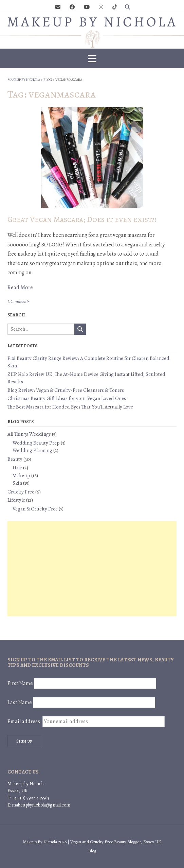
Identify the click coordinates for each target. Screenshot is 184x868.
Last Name (20, 702)
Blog (92, 851)
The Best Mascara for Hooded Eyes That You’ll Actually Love (70, 407)
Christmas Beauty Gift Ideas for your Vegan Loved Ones (67, 398)
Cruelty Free (21, 492)
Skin (17, 483)
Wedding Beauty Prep (36, 443)
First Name (20, 683)
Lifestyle (16, 500)
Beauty (15, 459)
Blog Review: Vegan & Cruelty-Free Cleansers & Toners (66, 390)
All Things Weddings (29, 434)
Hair (17, 468)
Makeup (21, 475)
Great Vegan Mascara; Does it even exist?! (82, 219)
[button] (92, 58)
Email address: (86, 722)
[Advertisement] (92, 569)
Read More (20, 288)
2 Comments (19, 302)
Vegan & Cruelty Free (35, 509)
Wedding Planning (32, 450)
